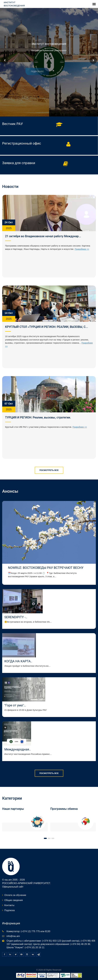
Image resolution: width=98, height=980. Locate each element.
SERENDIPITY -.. (16, 617)
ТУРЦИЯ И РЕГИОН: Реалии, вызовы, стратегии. (38, 417)
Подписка (10, 910)
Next (93, 60)
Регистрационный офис (22, 143)
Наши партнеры (13, 809)
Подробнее (30, 71)
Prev (5, 60)
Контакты (9, 905)
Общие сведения (14, 900)
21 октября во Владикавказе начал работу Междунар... (43, 236)
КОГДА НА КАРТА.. (18, 661)
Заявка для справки (19, 163)
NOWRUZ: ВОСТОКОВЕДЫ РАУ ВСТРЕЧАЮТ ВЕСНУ (46, 568)
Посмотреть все (49, 470)
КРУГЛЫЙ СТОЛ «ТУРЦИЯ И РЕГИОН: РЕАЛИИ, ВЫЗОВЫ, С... (47, 327)
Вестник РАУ (13, 124)
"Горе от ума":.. (15, 705)
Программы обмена (64, 809)
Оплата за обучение (15, 895)
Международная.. (18, 749)
